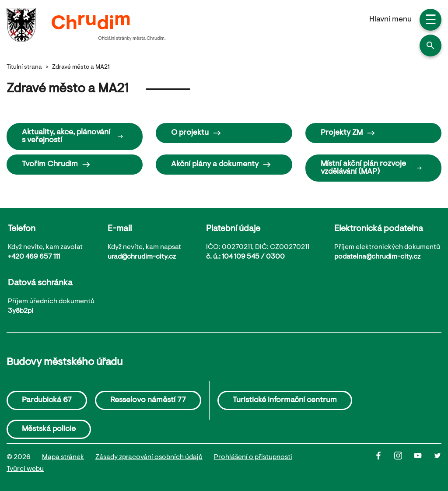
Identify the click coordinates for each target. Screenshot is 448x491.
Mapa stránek (63, 457)
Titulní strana (24, 67)
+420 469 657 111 (34, 257)
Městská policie (49, 429)
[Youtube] (424, 463)
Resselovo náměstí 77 (148, 400)
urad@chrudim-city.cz (142, 257)
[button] (430, 46)
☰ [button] (431, 21)
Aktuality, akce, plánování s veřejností (73, 137)
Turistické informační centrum (285, 400)
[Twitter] (437, 463)
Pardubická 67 (47, 400)
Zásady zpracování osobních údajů (149, 457)
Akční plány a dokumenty (221, 165)
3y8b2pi (21, 311)
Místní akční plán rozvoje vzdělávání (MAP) (371, 168)
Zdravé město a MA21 (81, 67)
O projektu (196, 133)
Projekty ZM (348, 133)
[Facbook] (384, 463)
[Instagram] (404, 463)
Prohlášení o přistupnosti (253, 457)
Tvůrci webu (25, 469)
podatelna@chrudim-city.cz (377, 257)
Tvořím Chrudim (56, 165)
